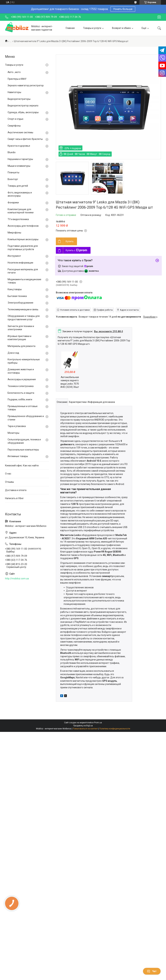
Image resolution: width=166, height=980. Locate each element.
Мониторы (13, 433)
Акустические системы (20, 132)
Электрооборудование (20, 303)
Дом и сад (13, 353)
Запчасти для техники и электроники (21, 328)
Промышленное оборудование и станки (26, 418)
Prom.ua (98, 723)
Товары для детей (18, 186)
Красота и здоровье (19, 146)
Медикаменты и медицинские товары (24, 281)
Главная (70, 28)
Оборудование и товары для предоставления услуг (24, 318)
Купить (70, 241)
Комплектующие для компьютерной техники (21, 211)
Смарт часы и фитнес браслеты (25, 139)
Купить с (76, 250)
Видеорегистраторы (19, 99)
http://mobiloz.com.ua (17, 579)
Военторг (13, 179)
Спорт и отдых (15, 119)
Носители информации (20, 263)
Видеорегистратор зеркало (23, 106)
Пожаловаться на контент (85, 729)
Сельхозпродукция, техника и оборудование (24, 441)
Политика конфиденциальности (115, 729)
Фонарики (13, 203)
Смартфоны (14, 126)
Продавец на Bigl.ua (83, 726)
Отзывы (9, 482)
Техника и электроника (21, 386)
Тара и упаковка (17, 426)
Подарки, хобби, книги (20, 399)
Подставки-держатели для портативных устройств (23, 248)
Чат (152, 971)
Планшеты (13, 172)
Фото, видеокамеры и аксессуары (20, 194)
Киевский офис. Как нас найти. (22, 466)
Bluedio (12, 152)
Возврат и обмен (121, 28)
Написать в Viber (14, 498)
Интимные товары (18, 456)
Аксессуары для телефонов (23, 226)
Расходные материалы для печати (23, 271)
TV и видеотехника (18, 219)
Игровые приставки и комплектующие (19, 338)
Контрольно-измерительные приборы (24, 361)
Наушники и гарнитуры (20, 159)
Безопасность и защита (21, 393)
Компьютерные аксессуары (23, 239)
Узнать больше (123, 9)
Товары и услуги (92, 28)
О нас (8, 474)
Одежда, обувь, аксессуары (23, 112)
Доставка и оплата (16, 490)
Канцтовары (15, 289)
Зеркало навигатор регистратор (26, 85)
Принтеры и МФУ (17, 79)
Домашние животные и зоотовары (21, 371)
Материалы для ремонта (21, 346)
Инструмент (14, 256)
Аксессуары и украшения (22, 379)
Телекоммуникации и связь (23, 309)
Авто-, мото (14, 72)
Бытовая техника (17, 296)
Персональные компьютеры (23, 450)
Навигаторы (14, 92)
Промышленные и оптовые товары (23, 408)
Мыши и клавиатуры (19, 166)
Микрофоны (14, 233)
